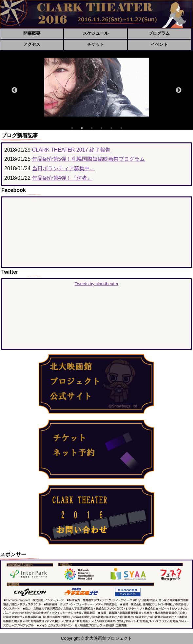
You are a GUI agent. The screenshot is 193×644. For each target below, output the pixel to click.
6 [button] (121, 128)
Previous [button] (14, 90)
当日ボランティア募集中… (64, 168)
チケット (96, 44)
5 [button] (111, 128)
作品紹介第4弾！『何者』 (62, 178)
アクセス (32, 44)
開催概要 (32, 33)
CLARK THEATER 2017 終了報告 (71, 150)
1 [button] (72, 128)
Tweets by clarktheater (96, 284)
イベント (159, 44)
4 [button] (102, 128)
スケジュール (96, 33)
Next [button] (179, 90)
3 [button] (92, 128)
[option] (97, 87)
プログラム (159, 33)
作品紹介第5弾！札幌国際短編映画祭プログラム (89, 159)
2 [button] (82, 128)
